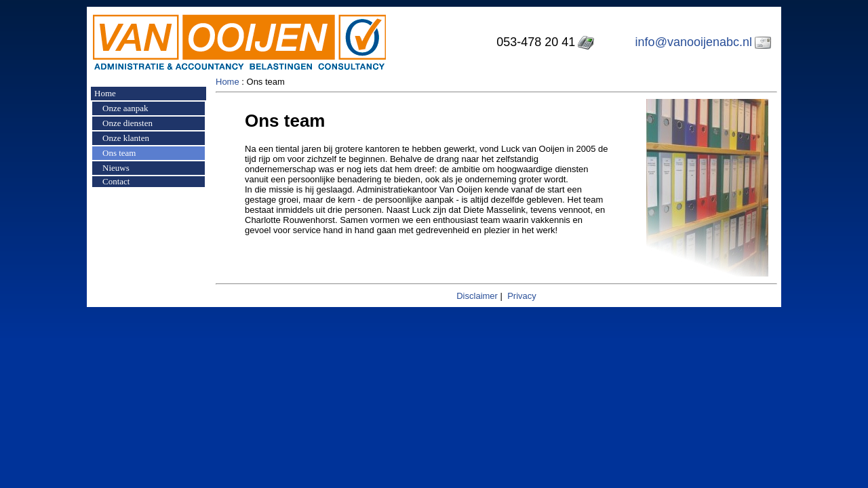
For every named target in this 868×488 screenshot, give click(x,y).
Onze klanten (126, 138)
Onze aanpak (125, 108)
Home (105, 93)
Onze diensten (127, 123)
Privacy (522, 296)
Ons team (119, 153)
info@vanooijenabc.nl (694, 42)
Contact (116, 181)
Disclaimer (477, 296)
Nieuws (116, 168)
